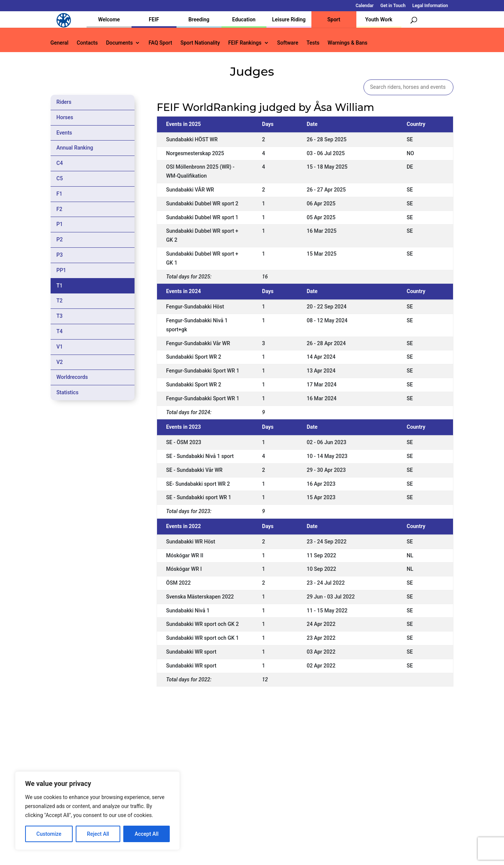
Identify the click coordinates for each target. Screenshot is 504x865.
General (60, 43)
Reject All (98, 834)
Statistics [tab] (68, 392)
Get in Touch (393, 6)
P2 (60, 239)
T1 (60, 286)
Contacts (87, 43)
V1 (60, 347)
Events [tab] (64, 133)
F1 (60, 194)
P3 (60, 255)
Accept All (147, 834)
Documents (120, 43)
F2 (60, 209)
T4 (60, 331)
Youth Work (379, 19)
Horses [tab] (65, 117)
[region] (97, 811)
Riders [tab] (64, 102)
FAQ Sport (160, 43)
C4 (60, 163)
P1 (60, 224)
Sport (334, 19)
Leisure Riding (289, 19)
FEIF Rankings (245, 43)
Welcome (109, 19)
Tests (313, 43)
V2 (60, 362)
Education (244, 19)
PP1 (61, 270)
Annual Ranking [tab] (75, 148)
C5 (60, 178)
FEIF (154, 19)
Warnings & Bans (347, 43)
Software (288, 43)
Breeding (199, 19)
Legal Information (430, 6)
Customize (49, 834)
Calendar (365, 6)
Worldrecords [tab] (72, 377)
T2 (60, 301)
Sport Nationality (200, 43)
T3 (60, 316)
